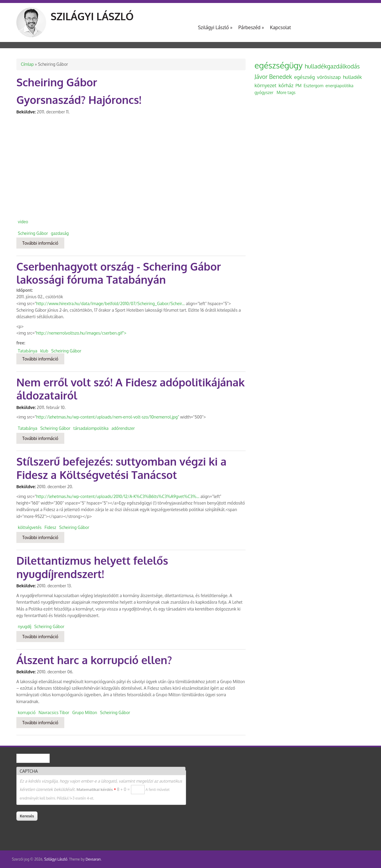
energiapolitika (339, 86)
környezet (266, 85)
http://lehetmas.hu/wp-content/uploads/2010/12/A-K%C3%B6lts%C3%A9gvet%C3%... (118, 496)
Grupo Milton (85, 712)
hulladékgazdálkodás (332, 66)
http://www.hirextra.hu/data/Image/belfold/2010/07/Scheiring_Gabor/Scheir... (111, 303)
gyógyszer (264, 92)
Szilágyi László (92, 16)
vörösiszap (329, 77)
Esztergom (313, 86)
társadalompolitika (91, 428)
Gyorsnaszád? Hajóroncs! (79, 100)
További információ (43, 243)
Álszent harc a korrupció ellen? (94, 660)
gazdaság (60, 233)
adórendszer (123, 428)
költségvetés (30, 527)
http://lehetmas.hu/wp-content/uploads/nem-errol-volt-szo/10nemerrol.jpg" (108, 417)
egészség (305, 77)
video (23, 222)
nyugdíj (25, 626)
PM (299, 86)
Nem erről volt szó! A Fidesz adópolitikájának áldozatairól (131, 389)
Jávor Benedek (273, 77)
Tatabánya (28, 351)
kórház (286, 85)
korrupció (27, 712)
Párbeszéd (251, 27)
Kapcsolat (281, 27)
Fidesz (50, 527)
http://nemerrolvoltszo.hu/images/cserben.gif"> (81, 333)
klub (44, 351)
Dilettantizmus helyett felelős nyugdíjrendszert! (92, 567)
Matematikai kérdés (96, 789)
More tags (286, 92)
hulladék (352, 77)
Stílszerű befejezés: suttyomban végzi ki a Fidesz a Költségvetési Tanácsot (121, 468)
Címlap (27, 64)
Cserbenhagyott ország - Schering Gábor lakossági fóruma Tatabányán (119, 273)
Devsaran (93, 859)
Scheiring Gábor (33, 233)
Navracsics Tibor (54, 712)
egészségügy (279, 65)
